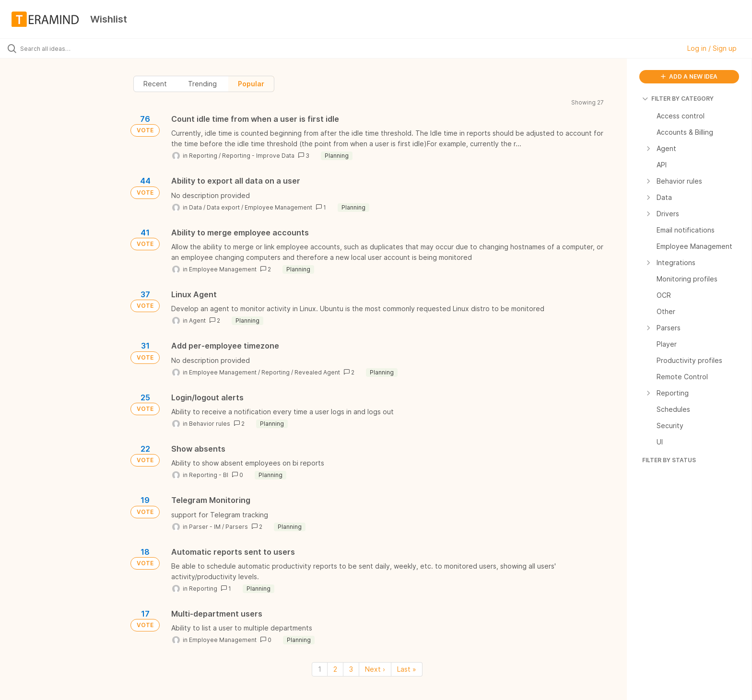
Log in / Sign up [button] (712, 48)
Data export (223, 207)
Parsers (237, 527)
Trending (202, 84)
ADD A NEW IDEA (689, 76)
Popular (251, 84)
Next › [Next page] (375, 669)
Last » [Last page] (407, 669)
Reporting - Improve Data (258, 156)
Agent (197, 321)
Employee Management (278, 207)
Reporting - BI (209, 475)
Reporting (203, 156)
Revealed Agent (317, 372)
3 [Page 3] (351, 669)
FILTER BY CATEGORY (678, 99)
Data (195, 207)
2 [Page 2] (335, 669)
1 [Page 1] (320, 669)
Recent (155, 84)
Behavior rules (210, 424)
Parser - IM (205, 527)
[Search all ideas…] (87, 48)
